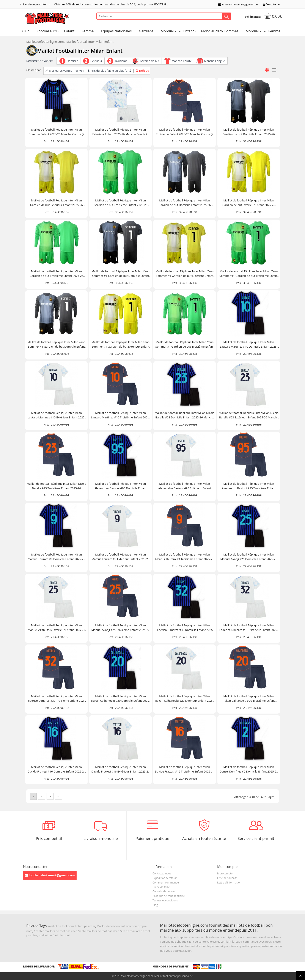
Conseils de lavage (164, 891)
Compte (269, 4)
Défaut (142, 71)
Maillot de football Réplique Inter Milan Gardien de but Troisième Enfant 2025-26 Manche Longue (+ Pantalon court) (56, 274)
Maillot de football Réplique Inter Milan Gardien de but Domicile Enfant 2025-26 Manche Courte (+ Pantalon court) (249, 132)
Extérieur (96, 61)
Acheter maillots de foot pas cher (55, 931)
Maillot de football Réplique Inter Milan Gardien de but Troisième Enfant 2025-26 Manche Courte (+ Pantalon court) (120, 203)
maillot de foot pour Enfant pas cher (72, 926)
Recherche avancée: (40, 61)
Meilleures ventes (58, 71)
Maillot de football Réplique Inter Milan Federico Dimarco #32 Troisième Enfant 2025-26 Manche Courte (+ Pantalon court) (56, 699)
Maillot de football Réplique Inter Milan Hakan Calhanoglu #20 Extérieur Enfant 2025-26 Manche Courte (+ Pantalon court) (185, 699)
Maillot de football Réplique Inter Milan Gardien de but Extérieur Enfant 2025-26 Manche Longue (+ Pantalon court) (249, 203)
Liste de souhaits (227, 878)
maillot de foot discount (54, 935)
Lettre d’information (229, 883)
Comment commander (166, 883)
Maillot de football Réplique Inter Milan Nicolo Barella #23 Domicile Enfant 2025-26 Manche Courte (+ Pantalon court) (185, 415)
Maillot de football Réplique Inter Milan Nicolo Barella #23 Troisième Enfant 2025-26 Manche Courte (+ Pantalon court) (56, 486)
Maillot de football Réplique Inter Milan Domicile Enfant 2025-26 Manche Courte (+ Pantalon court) (56, 132)
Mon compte (225, 873)
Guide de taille (161, 887)
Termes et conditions (165, 900)
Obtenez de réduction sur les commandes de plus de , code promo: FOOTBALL (111, 4)
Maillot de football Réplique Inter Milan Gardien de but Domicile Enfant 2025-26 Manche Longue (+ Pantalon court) (185, 203)
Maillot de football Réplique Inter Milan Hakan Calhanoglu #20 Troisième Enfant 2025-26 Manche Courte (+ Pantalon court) (249, 699)
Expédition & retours (165, 878)
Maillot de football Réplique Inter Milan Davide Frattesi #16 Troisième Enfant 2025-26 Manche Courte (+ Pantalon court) (185, 769)
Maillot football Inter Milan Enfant (90, 42)
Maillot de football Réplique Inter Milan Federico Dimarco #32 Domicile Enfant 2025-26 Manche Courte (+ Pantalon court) (185, 628)
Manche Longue (215, 61)
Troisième (121, 61)
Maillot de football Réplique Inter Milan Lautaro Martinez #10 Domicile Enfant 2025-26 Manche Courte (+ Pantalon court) (249, 344)
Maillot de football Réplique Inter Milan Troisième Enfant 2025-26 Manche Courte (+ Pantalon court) (185, 132)
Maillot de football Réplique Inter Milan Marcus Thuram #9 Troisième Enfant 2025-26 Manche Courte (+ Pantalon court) (185, 557)
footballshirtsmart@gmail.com (238, 4)
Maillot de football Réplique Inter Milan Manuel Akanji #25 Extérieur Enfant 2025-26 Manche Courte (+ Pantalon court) (57, 628)
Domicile (72, 61)
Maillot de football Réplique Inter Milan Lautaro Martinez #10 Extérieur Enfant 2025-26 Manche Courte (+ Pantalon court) (56, 415)
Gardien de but (150, 61)
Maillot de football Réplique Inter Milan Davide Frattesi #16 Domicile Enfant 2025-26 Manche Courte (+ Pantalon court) (57, 769)
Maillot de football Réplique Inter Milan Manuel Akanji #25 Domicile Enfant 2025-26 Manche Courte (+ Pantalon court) (249, 557)
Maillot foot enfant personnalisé (173, 976)
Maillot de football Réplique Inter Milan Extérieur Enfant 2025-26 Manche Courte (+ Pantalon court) (120, 132)
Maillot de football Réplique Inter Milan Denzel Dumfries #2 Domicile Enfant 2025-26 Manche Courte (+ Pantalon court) (249, 769)
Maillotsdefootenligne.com (45, 42)
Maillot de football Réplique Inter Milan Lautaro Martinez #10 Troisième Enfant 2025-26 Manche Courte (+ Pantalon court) (121, 415)
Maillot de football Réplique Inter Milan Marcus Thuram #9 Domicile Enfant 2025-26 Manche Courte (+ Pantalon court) (57, 557)
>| (58, 796)
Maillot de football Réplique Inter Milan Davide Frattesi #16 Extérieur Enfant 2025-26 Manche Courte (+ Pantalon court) (121, 769)
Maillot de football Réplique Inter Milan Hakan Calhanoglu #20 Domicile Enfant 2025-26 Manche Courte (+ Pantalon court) (120, 699)
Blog (155, 905)
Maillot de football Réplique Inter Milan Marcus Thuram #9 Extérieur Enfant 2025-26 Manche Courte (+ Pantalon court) (121, 557)
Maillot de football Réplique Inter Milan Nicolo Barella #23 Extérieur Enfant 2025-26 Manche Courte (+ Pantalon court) (249, 415)
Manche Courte (182, 61)
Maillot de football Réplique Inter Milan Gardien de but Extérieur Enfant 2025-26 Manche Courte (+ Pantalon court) (56, 203)
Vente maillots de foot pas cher (99, 931)
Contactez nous (162, 873)
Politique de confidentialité (169, 896)
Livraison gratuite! (35, 4)
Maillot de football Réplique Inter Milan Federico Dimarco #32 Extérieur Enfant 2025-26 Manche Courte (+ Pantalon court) (249, 628)
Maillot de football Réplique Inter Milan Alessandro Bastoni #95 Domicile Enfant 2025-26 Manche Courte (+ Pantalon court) (121, 486)
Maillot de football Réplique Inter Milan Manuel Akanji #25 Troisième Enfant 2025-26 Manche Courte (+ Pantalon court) (121, 628)
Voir (80, 71)
